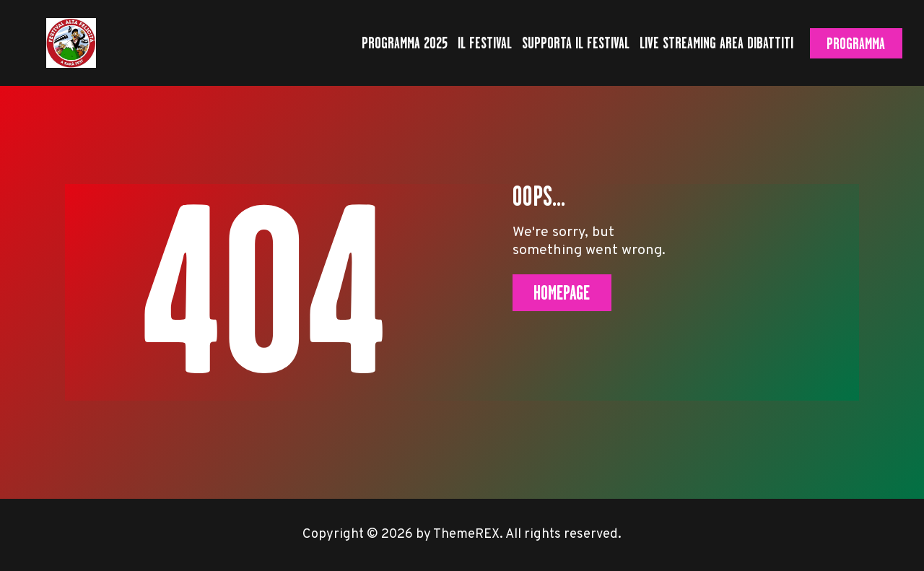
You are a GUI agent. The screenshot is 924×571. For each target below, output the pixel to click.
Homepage (562, 292)
